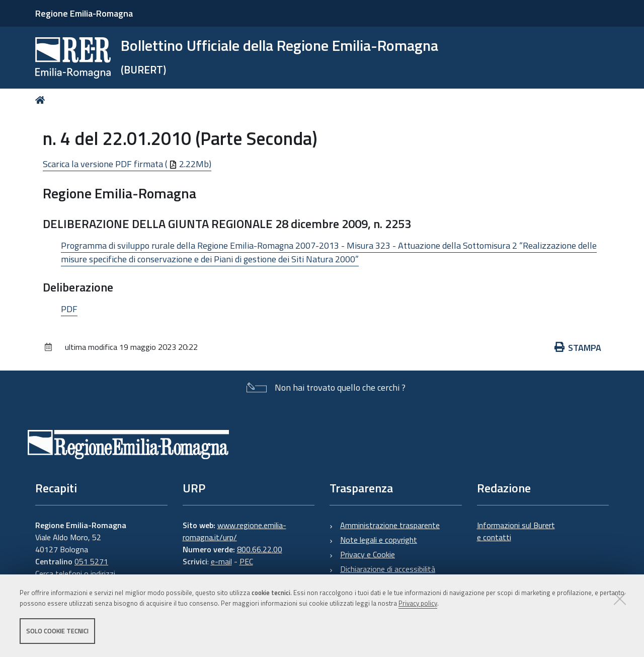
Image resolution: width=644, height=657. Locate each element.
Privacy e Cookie (368, 554)
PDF (69, 309)
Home (42, 100)
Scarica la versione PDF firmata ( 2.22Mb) (127, 164)
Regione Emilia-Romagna (84, 13)
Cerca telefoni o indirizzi (75, 573)
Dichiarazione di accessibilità (388, 569)
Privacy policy (418, 603)
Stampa (578, 348)
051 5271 (91, 561)
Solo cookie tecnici (57, 631)
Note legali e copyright (379, 540)
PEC (246, 561)
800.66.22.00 (260, 549)
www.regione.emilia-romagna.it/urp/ (234, 531)
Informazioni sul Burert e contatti (516, 531)
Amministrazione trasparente (390, 525)
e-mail (221, 561)
